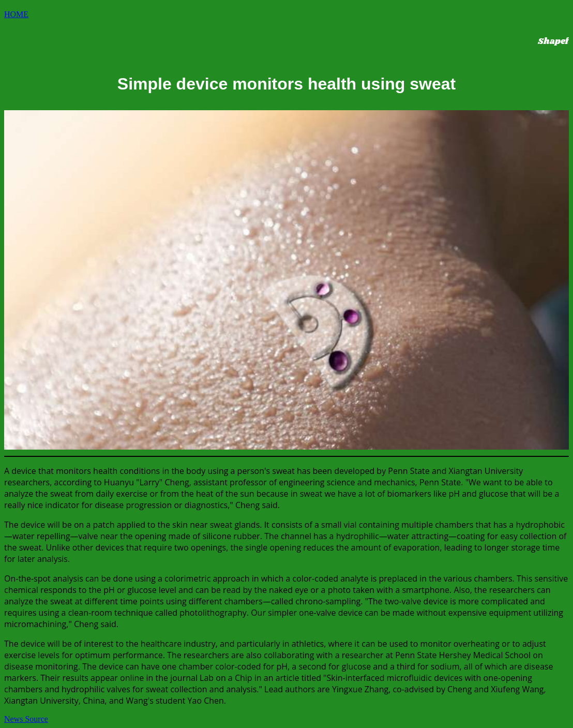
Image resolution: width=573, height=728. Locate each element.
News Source (26, 719)
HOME (16, 14)
